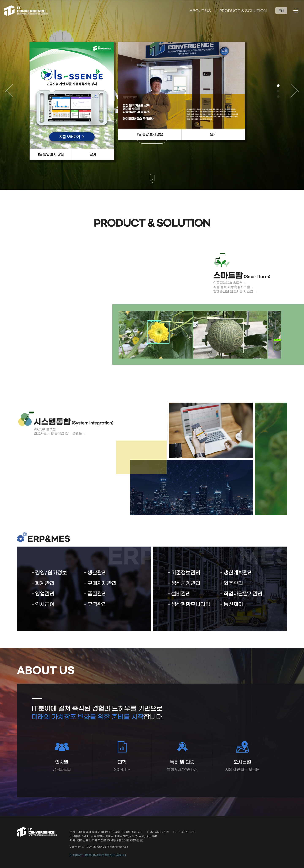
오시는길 (242, 766)
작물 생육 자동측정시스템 (231, 287)
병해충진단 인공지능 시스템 (233, 291)
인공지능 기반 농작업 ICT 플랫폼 (58, 433)
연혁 (122, 766)
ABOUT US (200, 11)
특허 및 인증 (182, 766)
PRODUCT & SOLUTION (243, 11)
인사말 (62, 766)
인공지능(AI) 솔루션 (228, 283)
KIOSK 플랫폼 (45, 429)
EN (281, 11)
